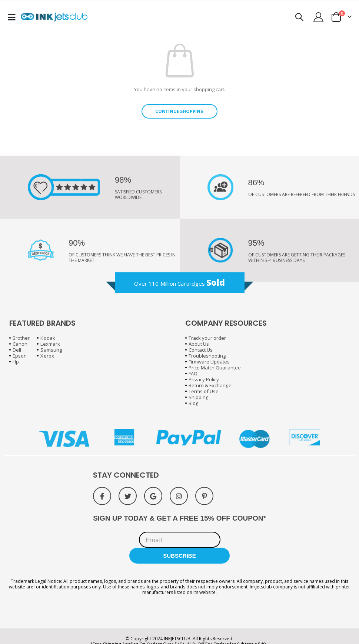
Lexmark (50, 344)
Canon (20, 344)
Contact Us (201, 350)
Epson (20, 356)
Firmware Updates (209, 362)
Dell (17, 350)
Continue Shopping (179, 111)
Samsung (51, 350)
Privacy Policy (204, 379)
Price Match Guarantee (215, 368)
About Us (199, 344)
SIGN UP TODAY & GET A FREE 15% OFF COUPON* (179, 518)
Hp (16, 362)
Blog (193, 403)
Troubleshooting (207, 356)
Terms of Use (204, 391)
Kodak (48, 338)
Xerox (47, 356)
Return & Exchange (210, 385)
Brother (21, 338)
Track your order (207, 338)
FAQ (193, 374)
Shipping (199, 397)
